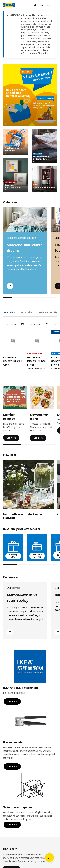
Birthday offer (13, 556)
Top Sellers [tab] (10, 312)
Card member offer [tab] (48, 312)
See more (11, 438)
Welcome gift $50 (37, 556)
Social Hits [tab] (27, 312)
